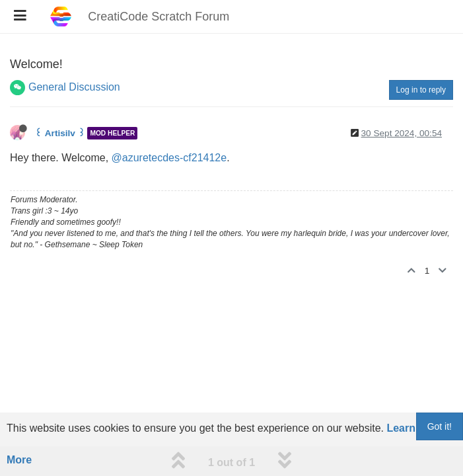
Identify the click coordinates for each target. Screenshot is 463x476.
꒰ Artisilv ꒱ (60, 133)
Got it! (440, 426)
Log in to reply (421, 90)
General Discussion (74, 87)
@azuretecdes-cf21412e (169, 158)
